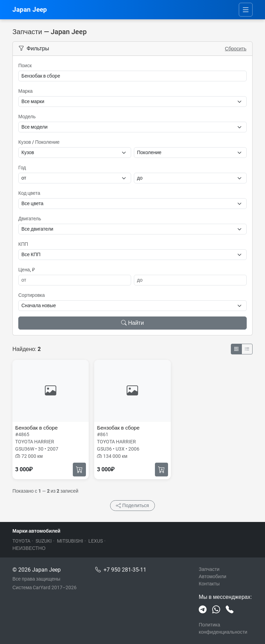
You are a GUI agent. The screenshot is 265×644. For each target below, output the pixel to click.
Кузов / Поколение (39, 142)
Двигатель (30, 219)
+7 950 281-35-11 (125, 570)
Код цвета (29, 193)
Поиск (25, 66)
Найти (132, 323)
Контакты (209, 584)
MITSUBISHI (70, 541)
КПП (23, 244)
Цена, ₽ (27, 270)
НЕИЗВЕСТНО (29, 548)
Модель (27, 117)
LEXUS (96, 541)
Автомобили (213, 576)
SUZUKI (44, 541)
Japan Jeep (30, 9)
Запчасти (209, 569)
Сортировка (32, 295)
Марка (26, 91)
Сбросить (236, 49)
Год (22, 168)
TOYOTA (21, 541)
